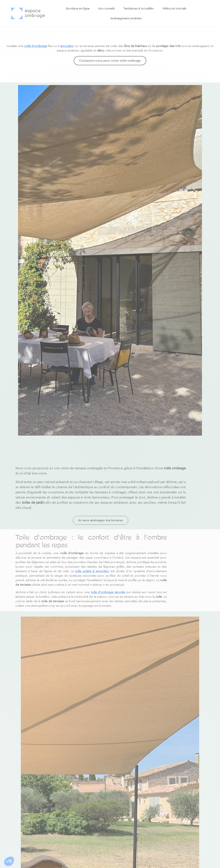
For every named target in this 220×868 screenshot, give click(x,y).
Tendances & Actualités (138, 9)
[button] (9, 861)
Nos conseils (106, 9)
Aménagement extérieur (126, 18)
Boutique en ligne (78, 9)
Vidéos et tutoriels (174, 9)
